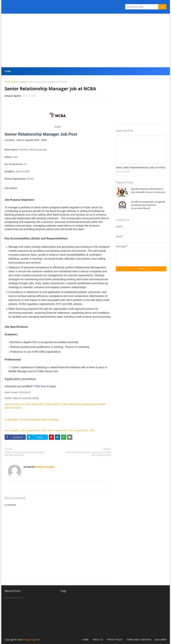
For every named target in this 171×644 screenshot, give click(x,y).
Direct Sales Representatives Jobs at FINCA (141, 167)
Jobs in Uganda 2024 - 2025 (33, 430)
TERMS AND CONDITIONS (139, 640)
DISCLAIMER (161, 640)
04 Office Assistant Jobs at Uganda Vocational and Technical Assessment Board (148, 205)
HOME (85, 640)
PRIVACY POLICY (115, 640)
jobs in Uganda (19, 82)
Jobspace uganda (31, 640)
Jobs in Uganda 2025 (57, 430)
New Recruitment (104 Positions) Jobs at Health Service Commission (148, 190)
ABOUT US (98, 640)
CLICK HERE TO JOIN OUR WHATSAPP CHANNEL (32, 420)
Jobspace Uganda (13, 96)
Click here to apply (45, 386)
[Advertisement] (86, 41)
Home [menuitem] (8, 71)
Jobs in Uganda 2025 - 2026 (82, 430)
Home (8, 82)
